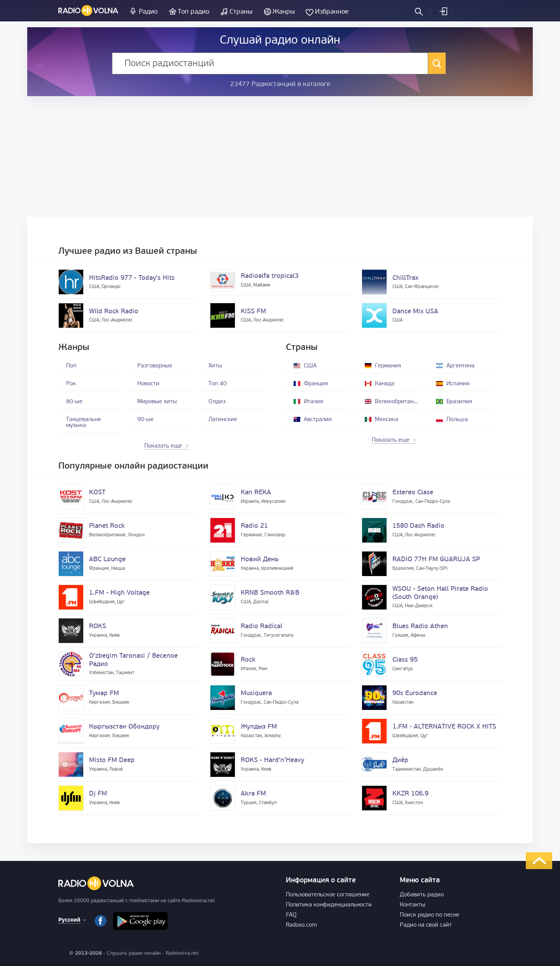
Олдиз (217, 402)
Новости (148, 384)
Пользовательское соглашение (328, 895)
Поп (71, 366)
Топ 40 (218, 384)
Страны (241, 12)
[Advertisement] (280, 156)
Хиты (215, 366)
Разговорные (155, 366)
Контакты (413, 905)
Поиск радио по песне (430, 915)
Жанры (284, 12)
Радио (148, 12)
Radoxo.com (301, 925)
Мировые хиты (157, 402)
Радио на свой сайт (426, 925)
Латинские (223, 420)
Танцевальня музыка (83, 423)
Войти (443, 11)
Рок (71, 384)
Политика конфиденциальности (329, 905)
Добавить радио (422, 895)
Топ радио (193, 12)
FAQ (291, 915)
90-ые (145, 420)
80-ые (74, 402)
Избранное (332, 12)
